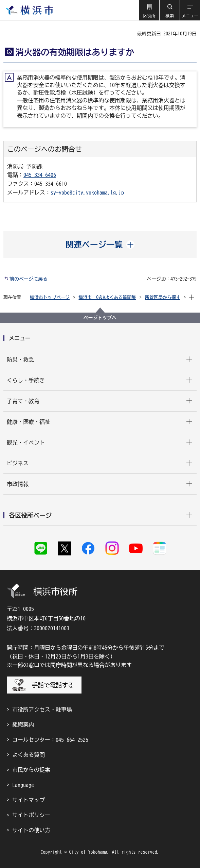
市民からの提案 (31, 770)
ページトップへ (100, 318)
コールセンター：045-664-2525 (50, 740)
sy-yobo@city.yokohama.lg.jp (87, 193)
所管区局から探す (163, 297)
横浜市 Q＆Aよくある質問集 (107, 297)
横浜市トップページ (50, 297)
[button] (149, 10)
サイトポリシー (31, 815)
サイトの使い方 (31, 830)
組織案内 (23, 724)
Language (23, 785)
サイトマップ (29, 800)
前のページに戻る (29, 279)
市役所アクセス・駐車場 (42, 710)
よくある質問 (29, 755)
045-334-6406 (40, 175)
